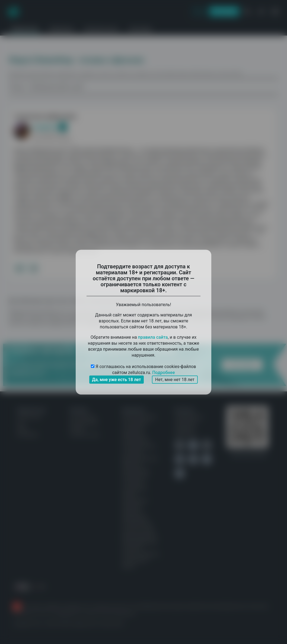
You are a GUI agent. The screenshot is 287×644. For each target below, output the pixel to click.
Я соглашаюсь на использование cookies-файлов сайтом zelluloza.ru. (143, 370)
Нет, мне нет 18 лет (175, 379)
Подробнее (163, 372)
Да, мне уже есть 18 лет (117, 379)
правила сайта (153, 337)
